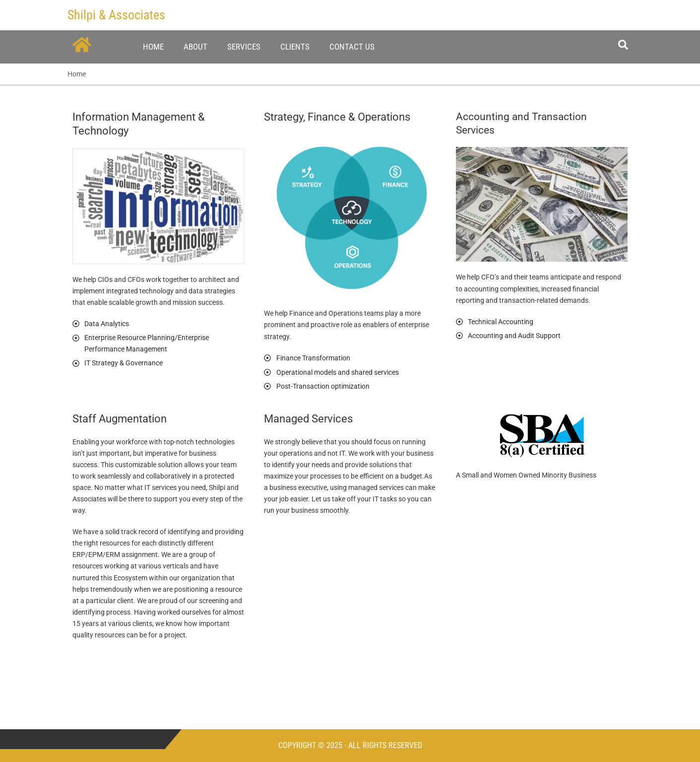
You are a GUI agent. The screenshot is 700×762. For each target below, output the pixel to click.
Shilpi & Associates (116, 15)
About (195, 47)
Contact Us (352, 47)
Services (244, 47)
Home (153, 47)
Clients (295, 47)
